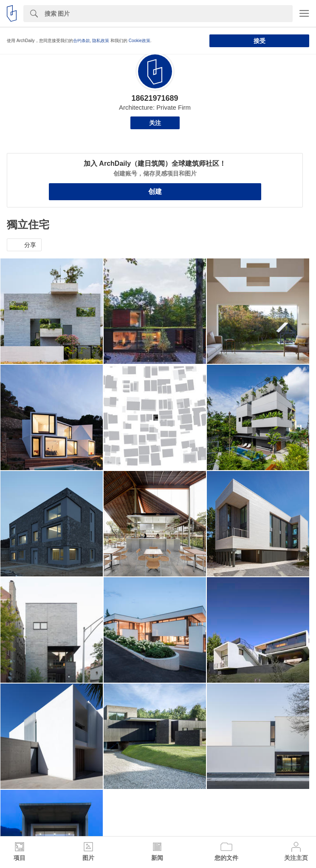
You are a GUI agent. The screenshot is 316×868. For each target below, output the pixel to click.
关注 (155, 123)
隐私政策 (101, 41)
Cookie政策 (140, 41)
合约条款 (82, 41)
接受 (260, 41)
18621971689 (155, 98)
